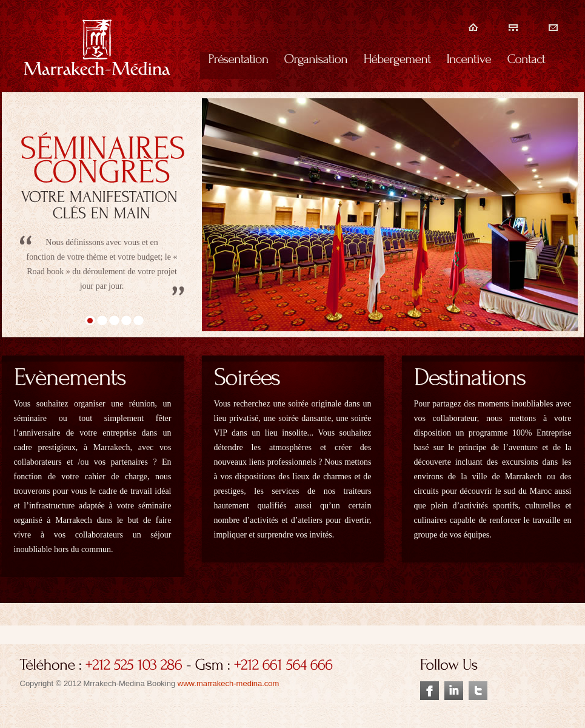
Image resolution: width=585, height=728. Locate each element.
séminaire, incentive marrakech (102, 47)
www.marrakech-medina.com (229, 683)
